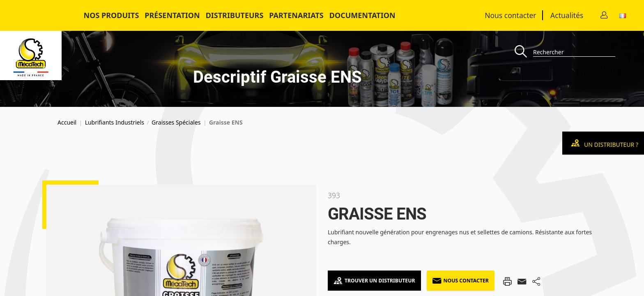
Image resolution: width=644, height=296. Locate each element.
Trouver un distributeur (374, 281)
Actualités (567, 15)
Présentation (172, 15)
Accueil (67, 123)
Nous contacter (510, 15)
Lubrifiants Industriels (115, 123)
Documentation (362, 15)
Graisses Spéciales (176, 123)
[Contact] (604, 15)
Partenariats (296, 15)
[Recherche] (524, 52)
